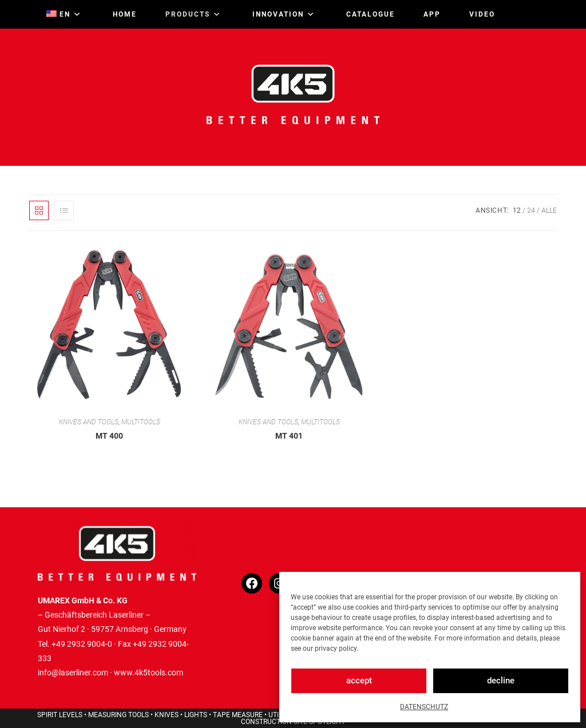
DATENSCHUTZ (424, 707)
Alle (549, 210)
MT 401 (289, 436)
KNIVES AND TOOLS (89, 422)
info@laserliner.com (73, 673)
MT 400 (109, 436)
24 (531, 210)
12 (517, 210)
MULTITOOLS (141, 422)
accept (359, 681)
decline (501, 681)
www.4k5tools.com (149, 673)
